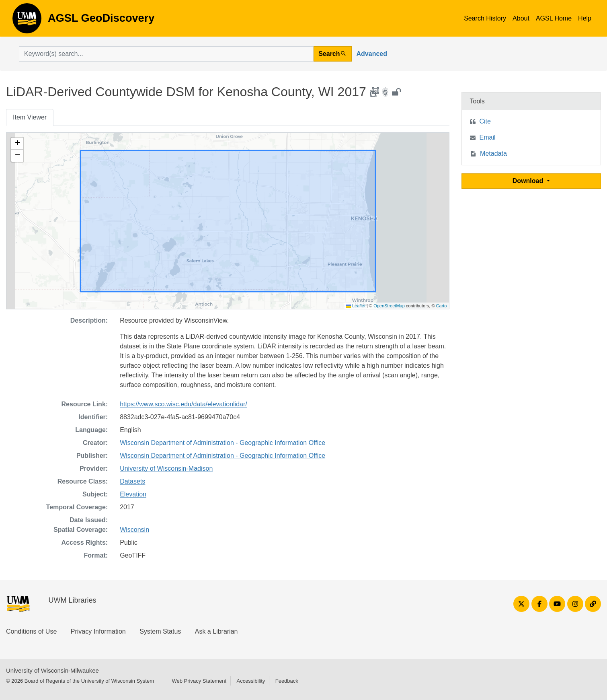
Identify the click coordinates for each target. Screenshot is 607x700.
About (521, 18)
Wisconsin (134, 530)
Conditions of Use (31, 631)
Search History (485, 18)
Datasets (132, 481)
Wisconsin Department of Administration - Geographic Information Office (222, 443)
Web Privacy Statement (199, 681)
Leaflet (356, 306)
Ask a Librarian (216, 631)
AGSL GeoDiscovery (27, 21)
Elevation (133, 494)
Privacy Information (98, 631)
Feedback (287, 681)
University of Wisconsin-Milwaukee (52, 670)
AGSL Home (554, 18)
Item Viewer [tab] (30, 117)
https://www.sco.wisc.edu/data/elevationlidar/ (184, 404)
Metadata (493, 153)
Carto (442, 306)
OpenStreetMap (389, 306)
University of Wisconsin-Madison (166, 468)
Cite (485, 121)
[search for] (166, 54)
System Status (160, 631)
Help (585, 18)
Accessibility (251, 681)
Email (488, 137)
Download (529, 181)
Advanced (372, 54)
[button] (17, 144)
